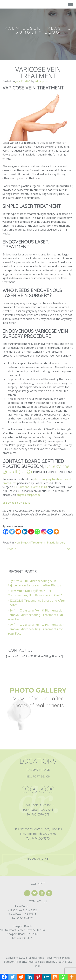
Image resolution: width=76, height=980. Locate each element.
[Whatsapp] (37, 532)
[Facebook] (6, 532)
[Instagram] (44, 532)
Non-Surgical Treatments (30, 543)
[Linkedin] (25, 532)
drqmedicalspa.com (28, 495)
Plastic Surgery (56, 543)
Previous (9, 549)
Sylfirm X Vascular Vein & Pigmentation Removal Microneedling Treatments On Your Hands (36, 615)
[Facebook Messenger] (50, 532)
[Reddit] (18, 532)
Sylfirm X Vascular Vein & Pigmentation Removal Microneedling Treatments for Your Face (36, 629)
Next (69, 549)
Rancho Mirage (38, 770)
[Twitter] (12, 532)
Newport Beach (38, 776)
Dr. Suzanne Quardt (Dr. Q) (31, 487)
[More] (56, 532)
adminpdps (42, 81)
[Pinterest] (31, 532)
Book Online (38, 859)
